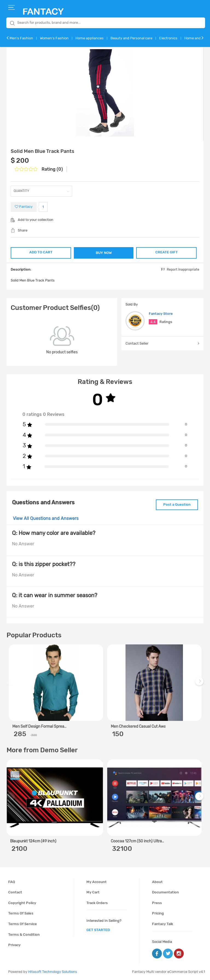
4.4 (153, 322)
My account (97, 882)
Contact (15, 892)
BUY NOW (104, 253)
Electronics (168, 38)
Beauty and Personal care (131, 38)
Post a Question (177, 504)
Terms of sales (21, 913)
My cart (93, 892)
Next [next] (200, 684)
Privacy (14, 945)
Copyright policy (22, 903)
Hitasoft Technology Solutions (53, 972)
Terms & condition (24, 935)
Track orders (97, 903)
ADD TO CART (41, 252)
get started (98, 930)
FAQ (12, 882)
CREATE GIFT (167, 252)
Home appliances (90, 38)
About (157, 882)
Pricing (158, 913)
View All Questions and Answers (46, 518)
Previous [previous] (11, 684)
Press (157, 903)
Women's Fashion (54, 38)
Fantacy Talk (163, 924)
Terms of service (23, 924)
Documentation (165, 892)
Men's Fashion (21, 38)
